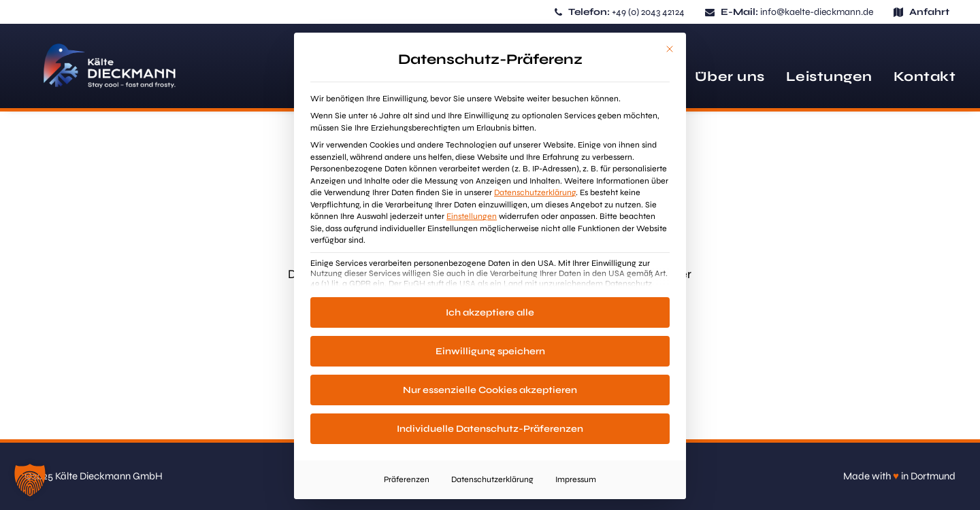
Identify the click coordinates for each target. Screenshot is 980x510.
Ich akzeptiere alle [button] (490, 312)
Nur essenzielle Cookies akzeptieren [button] (490, 390)
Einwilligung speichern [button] (490, 351)
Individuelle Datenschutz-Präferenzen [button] (490, 429)
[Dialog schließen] (670, 49)
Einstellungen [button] (472, 216)
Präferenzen (407, 479)
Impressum (576, 479)
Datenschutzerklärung (535, 192)
